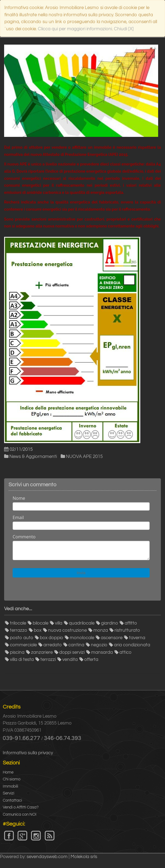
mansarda (102, 652)
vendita (70, 660)
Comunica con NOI (20, 814)
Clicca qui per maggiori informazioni (75, 29)
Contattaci (12, 800)
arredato (53, 645)
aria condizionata (132, 645)
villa (59, 623)
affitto (131, 623)
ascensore (112, 638)
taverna (137, 638)
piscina (17, 652)
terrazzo (19, 630)
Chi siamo (12, 779)
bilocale (40, 623)
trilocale (18, 623)
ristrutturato (127, 630)
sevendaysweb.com (47, 857)
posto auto (22, 638)
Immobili (10, 786)
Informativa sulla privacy (28, 753)
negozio (99, 645)
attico (125, 652)
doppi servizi (72, 652)
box (38, 630)
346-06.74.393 (63, 738)
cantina (76, 645)
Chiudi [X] (124, 29)
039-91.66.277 (21, 738)
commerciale (23, 645)
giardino (110, 623)
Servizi (9, 793)
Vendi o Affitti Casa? (21, 807)
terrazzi (48, 660)
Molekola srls (84, 857)
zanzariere (42, 652)
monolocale (82, 638)
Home (8, 772)
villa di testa (22, 660)
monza (101, 630)
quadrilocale (82, 623)
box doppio (51, 638)
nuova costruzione (67, 630)
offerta (91, 660)
